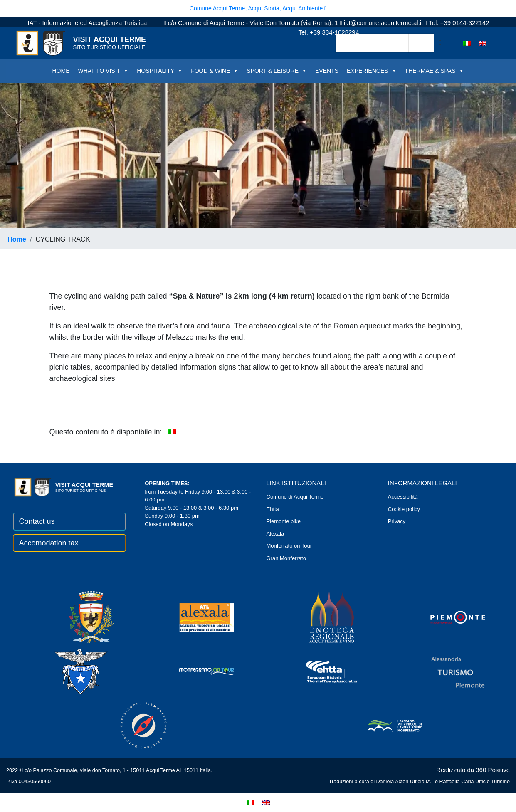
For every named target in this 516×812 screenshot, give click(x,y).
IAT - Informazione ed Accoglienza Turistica (87, 23)
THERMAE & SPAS (435, 71)
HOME (61, 71)
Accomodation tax (49, 543)
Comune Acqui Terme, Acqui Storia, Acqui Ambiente (258, 8)
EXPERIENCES (372, 71)
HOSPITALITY (160, 71)
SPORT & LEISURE (277, 71)
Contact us (37, 521)
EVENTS (327, 71)
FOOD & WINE (215, 71)
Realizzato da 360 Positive (473, 770)
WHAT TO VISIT (103, 71)
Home (17, 239)
